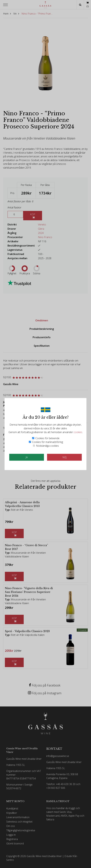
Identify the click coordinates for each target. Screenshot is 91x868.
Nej (64, 457)
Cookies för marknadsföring (47, 442)
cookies (78, 432)
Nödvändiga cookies (47, 446)
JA (27, 457)
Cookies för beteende (47, 438)
